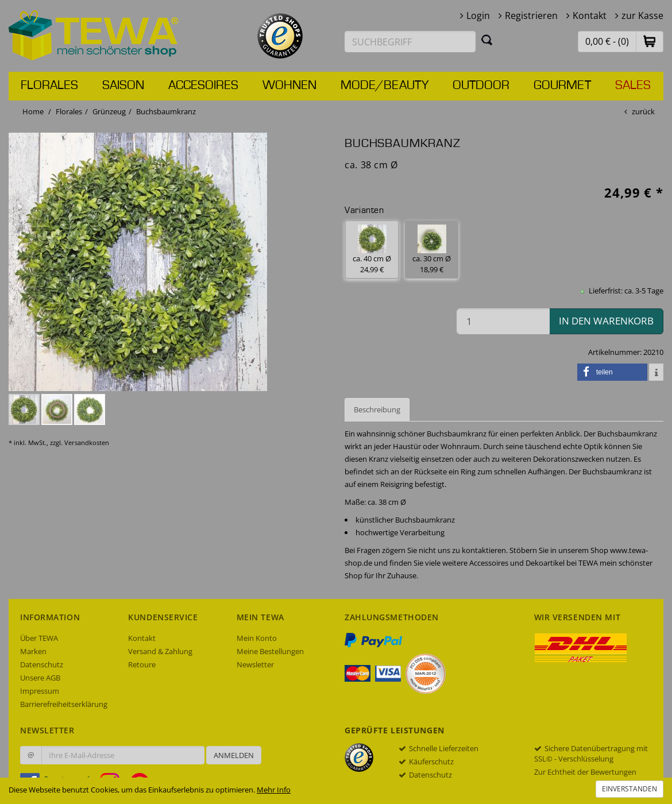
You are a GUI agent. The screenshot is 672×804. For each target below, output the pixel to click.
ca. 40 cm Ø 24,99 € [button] (372, 250)
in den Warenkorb (606, 321)
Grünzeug (109, 111)
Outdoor (481, 86)
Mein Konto (257, 638)
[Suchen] (487, 40)
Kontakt (590, 16)
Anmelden (234, 755)
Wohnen (289, 86)
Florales (49, 86)
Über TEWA (39, 638)
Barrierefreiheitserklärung (64, 704)
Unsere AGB (40, 678)
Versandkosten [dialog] (87, 442)
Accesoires (203, 86)
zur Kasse (642, 16)
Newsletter (255, 664)
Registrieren (531, 16)
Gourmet (562, 86)
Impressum (40, 691)
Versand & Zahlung (160, 651)
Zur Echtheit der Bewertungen (585, 772)
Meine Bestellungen (270, 651)
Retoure (142, 664)
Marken (33, 651)
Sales (633, 86)
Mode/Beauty (385, 86)
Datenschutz (42, 664)
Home (33, 111)
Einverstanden (629, 789)
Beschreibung (377, 409)
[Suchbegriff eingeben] (410, 42)
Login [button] (478, 16)
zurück (643, 111)
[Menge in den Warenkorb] (503, 321)
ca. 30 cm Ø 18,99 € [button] (432, 250)
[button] (650, 41)
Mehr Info (274, 790)
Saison (123, 86)
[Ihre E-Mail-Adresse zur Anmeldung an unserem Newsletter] (123, 755)
